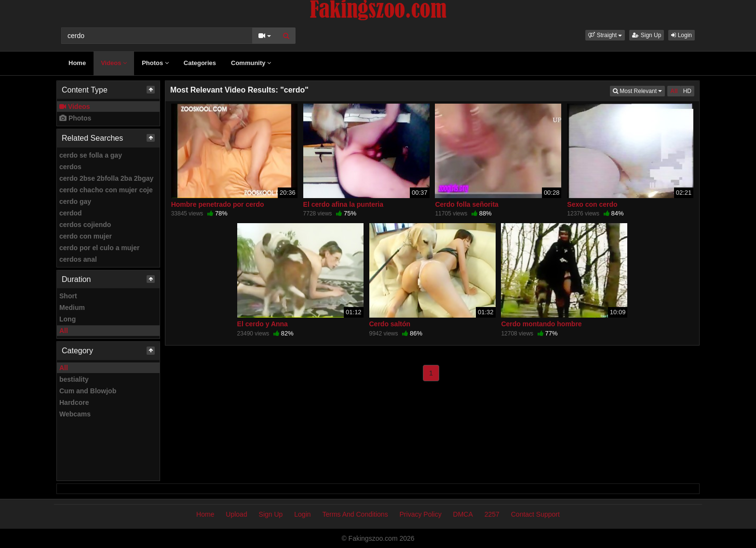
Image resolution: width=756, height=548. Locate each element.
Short (68, 296)
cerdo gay (75, 201)
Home (77, 63)
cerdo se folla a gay (91, 155)
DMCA (463, 514)
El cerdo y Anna (263, 324)
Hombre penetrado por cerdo (218, 204)
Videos (114, 63)
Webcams (75, 414)
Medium (72, 307)
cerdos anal (78, 259)
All (64, 331)
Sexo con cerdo (592, 204)
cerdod (71, 213)
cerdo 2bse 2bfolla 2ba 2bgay (106, 178)
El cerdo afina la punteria (344, 204)
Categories (200, 63)
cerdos (70, 167)
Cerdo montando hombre (541, 324)
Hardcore (74, 402)
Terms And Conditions (355, 514)
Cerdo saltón (390, 324)
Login (682, 35)
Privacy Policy (421, 514)
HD (687, 91)
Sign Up (647, 35)
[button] (605, 35)
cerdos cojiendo (85, 225)
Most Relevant (639, 90)
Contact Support (535, 514)
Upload (236, 514)
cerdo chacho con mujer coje (106, 190)
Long (67, 319)
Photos (155, 63)
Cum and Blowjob (88, 391)
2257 (492, 514)
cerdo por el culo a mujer (100, 248)
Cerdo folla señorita (466, 204)
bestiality (74, 379)
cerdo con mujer (86, 236)
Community (251, 63)
